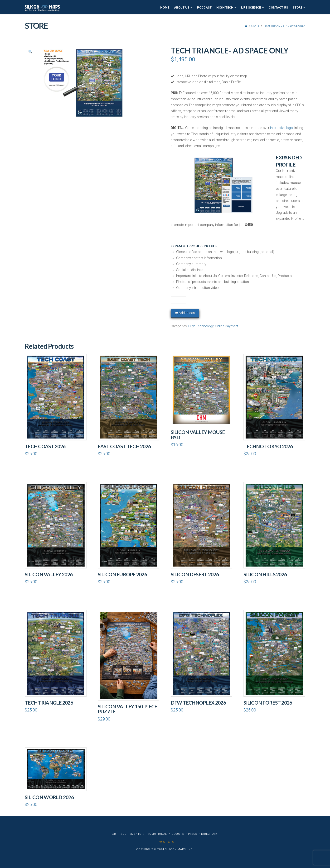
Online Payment (227, 326)
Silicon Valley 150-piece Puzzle (127, 709)
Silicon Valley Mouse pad (198, 435)
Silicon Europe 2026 (122, 574)
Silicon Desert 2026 (195, 574)
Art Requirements (127, 834)
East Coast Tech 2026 (124, 446)
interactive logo (281, 128)
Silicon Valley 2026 (49, 574)
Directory (209, 834)
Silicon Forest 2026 (268, 703)
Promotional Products (165, 834)
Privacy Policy (165, 842)
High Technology (201, 326)
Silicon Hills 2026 (265, 574)
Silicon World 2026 (49, 797)
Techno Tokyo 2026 (268, 446)
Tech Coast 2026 (45, 446)
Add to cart (187, 313)
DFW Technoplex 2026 (198, 703)
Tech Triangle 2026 (49, 703)
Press (192, 834)
